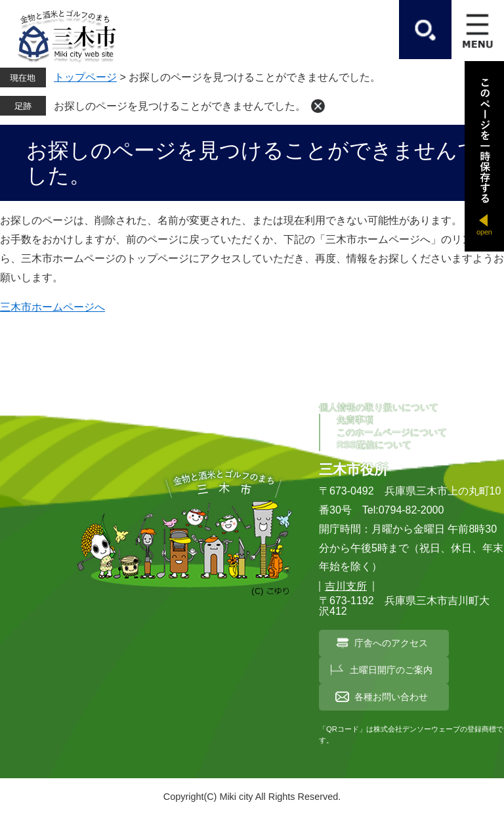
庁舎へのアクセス (391, 643)
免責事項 (355, 420)
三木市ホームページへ (52, 307)
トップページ (85, 77)
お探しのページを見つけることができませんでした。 (180, 106)
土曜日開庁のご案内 (391, 670)
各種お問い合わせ (391, 697)
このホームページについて (392, 432)
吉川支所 (346, 586)
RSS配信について (374, 445)
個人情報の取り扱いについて (379, 407)
